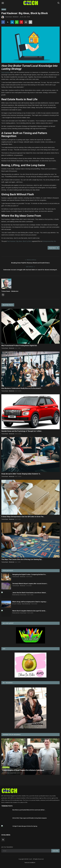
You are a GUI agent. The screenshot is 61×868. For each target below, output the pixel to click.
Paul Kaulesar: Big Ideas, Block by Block (19, 241)
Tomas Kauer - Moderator (10, 17)
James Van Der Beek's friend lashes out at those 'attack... (30, 593)
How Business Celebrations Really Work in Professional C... (22, 388)
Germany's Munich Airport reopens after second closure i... (30, 584)
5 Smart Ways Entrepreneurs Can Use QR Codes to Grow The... (23, 517)
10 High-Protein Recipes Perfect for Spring (25, 825)
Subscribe (55, 849)
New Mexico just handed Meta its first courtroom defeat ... (29, 808)
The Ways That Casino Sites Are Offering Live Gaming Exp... (22, 559)
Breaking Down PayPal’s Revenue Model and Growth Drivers (30, 263)
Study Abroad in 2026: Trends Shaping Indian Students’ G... (21, 474)
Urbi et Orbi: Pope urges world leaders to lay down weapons (30, 816)
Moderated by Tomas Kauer (19, 595)
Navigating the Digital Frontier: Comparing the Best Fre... (29, 574)
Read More (54, 248)
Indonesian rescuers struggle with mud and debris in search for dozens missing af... (31, 270)
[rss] (3, 838)
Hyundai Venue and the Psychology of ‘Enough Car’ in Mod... (22, 431)
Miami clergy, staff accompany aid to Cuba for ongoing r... (30, 602)
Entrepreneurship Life (49, 241)
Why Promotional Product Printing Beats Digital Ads (19, 346)
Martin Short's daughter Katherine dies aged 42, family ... (29, 611)
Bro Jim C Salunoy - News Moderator (21, 604)
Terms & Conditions (30, 861)
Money (4, 9)
